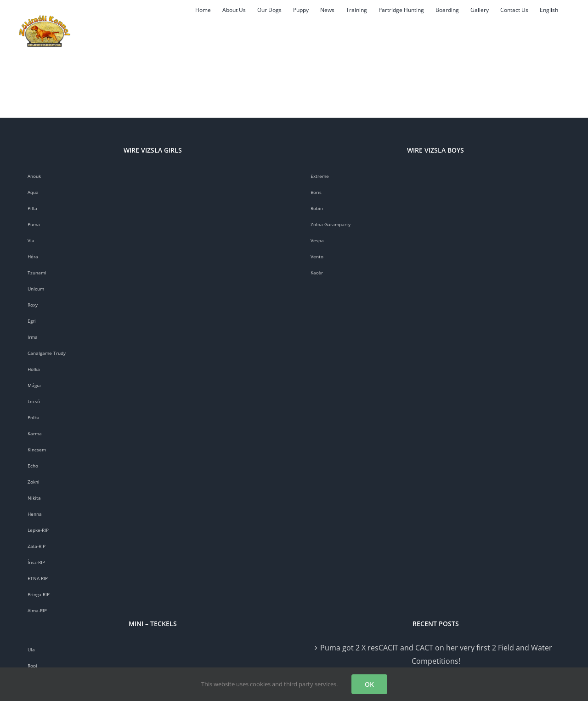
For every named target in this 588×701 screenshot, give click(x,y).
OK (369, 684)
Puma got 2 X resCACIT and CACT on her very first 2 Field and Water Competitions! (436, 654)
